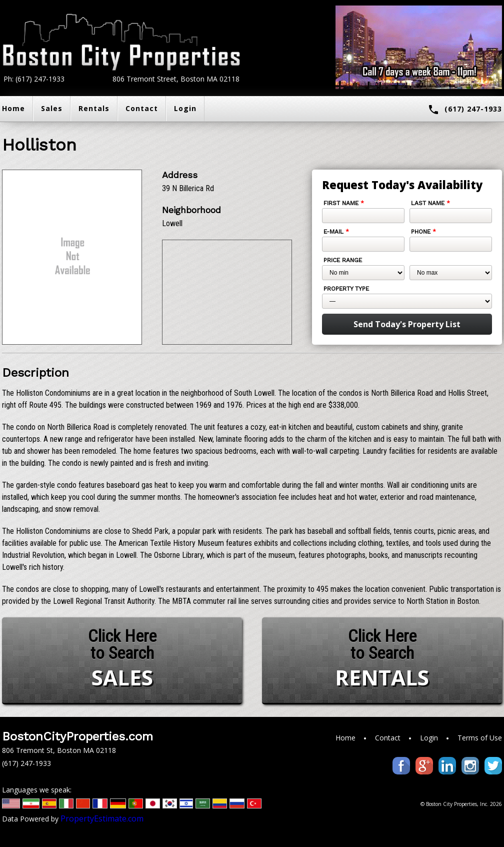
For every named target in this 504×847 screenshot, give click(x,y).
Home (345, 738)
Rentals (94, 108)
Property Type (346, 289)
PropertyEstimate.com (102, 818)
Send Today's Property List (407, 324)
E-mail (336, 232)
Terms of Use (480, 738)
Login (185, 108)
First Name (344, 203)
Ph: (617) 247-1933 (34, 79)
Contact (142, 108)
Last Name (430, 203)
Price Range (343, 260)
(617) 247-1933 (465, 110)
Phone (423, 232)
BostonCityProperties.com (77, 736)
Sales (52, 108)
